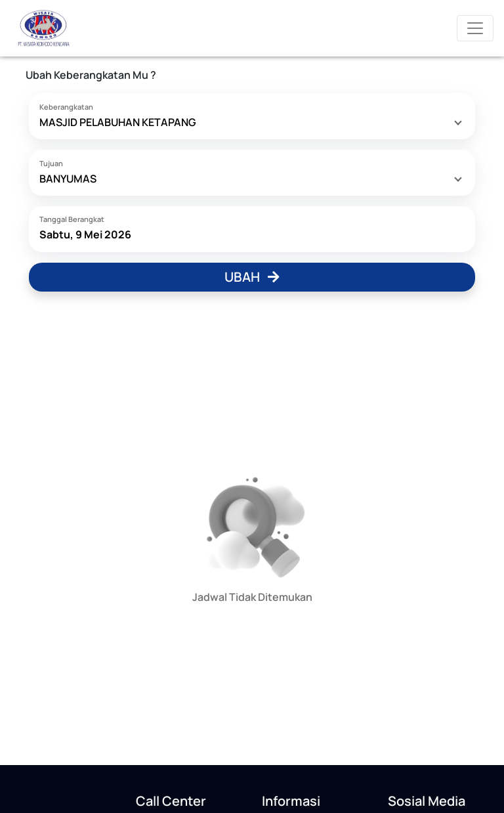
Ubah (252, 277)
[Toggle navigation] (475, 28)
